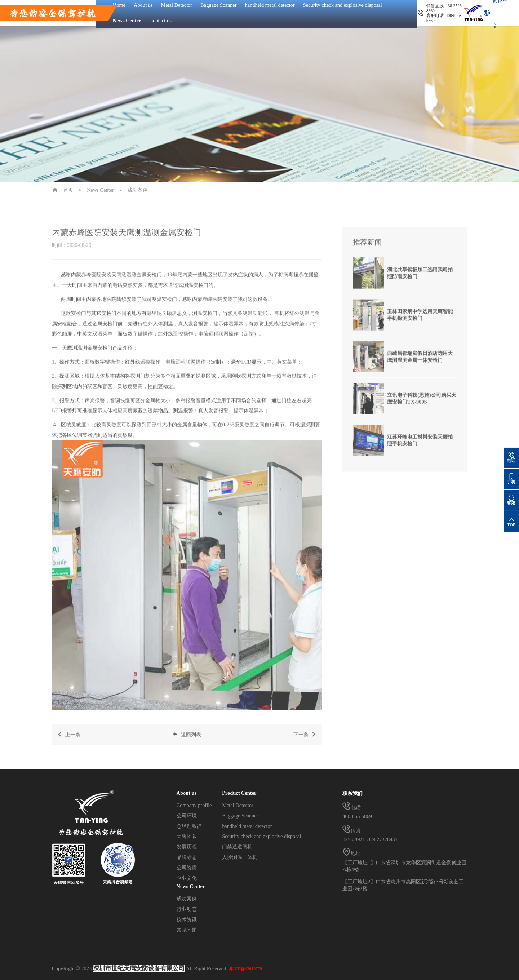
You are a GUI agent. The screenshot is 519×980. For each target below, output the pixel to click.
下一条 (305, 740)
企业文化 (187, 878)
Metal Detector (238, 805)
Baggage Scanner (240, 816)
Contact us (161, 21)
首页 (68, 190)
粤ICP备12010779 (246, 969)
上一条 (69, 740)
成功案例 (138, 190)
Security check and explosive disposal (261, 836)
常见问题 (187, 930)
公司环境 (187, 816)
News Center (127, 21)
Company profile (194, 805)
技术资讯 (187, 919)
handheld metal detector (247, 826)
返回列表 (187, 740)
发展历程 (187, 847)
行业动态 (187, 909)
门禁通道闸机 (237, 847)
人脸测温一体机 (240, 857)
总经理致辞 (189, 826)
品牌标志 (187, 857)
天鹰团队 (187, 836)
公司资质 (187, 868)
